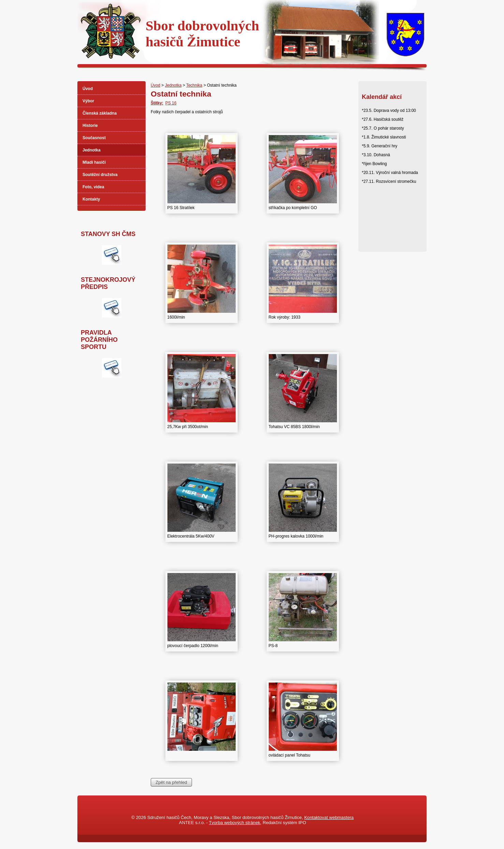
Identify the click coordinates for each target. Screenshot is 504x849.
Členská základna (100, 113)
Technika (194, 85)
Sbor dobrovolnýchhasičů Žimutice (202, 34)
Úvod (155, 85)
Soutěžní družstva (100, 175)
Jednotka (173, 85)
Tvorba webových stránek (235, 823)
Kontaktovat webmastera (329, 817)
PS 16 (171, 103)
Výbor (88, 101)
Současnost (94, 138)
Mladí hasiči (94, 162)
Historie (90, 126)
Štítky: (157, 103)
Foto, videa (93, 187)
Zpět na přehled (171, 782)
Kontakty (91, 199)
